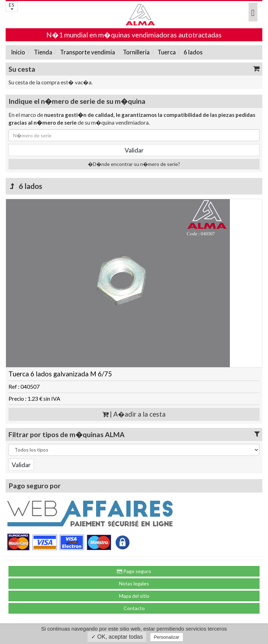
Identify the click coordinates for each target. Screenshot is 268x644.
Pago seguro (134, 571)
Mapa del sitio (134, 596)
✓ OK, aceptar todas (117, 637)
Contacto (134, 608)
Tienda (43, 52)
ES (12, 6)
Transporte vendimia (87, 52)
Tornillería (136, 52)
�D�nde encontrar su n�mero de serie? (134, 164)
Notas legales (134, 583)
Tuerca (166, 52)
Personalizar (167, 637)
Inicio (18, 52)
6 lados (193, 52)
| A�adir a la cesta (134, 414)
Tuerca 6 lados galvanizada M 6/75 (60, 374)
